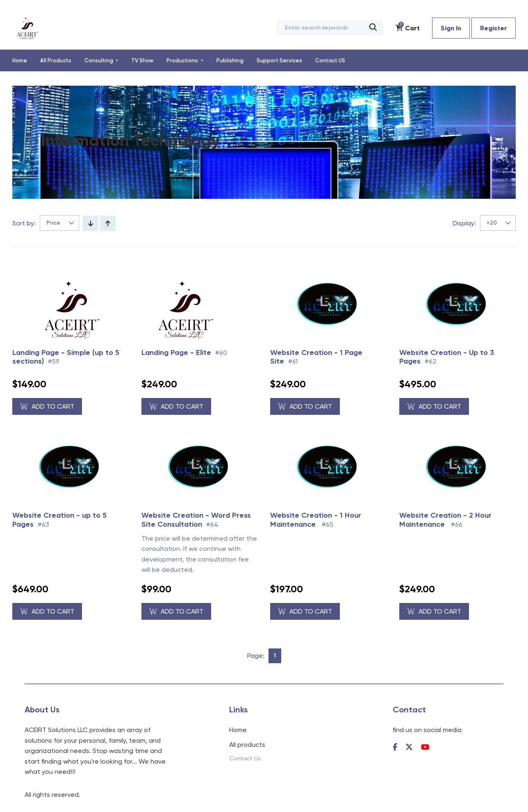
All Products (56, 60)
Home (20, 60)
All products (247, 745)
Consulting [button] (99, 60)
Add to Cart (47, 406)
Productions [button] (183, 60)
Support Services (279, 60)
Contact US (330, 60)
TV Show (142, 60)
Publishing (230, 60)
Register (494, 28)
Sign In (451, 28)
